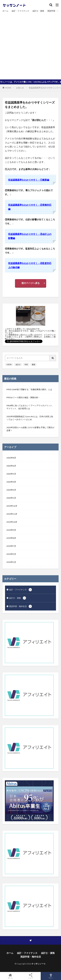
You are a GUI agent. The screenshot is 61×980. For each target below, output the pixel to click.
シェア (30, 976)
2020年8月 (11, 458)
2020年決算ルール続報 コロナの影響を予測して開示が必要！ (30, 429)
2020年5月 (11, 474)
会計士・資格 (38, 11)
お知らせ (20, 88)
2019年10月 (12, 522)
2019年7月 (11, 546)
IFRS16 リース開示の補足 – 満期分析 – (23, 397)
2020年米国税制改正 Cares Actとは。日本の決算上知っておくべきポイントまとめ (30, 418)
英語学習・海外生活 (20, 606)
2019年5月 (11, 554)
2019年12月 (12, 506)
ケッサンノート (39, 964)
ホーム (5, 11)
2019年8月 (11, 538)
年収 (26, 364)
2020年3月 (11, 490)
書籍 (34, 364)
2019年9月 (11, 530)
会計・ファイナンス (20, 11)
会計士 (18, 364)
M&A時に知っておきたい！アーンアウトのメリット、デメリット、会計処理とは (30, 407)
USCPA (9, 364)
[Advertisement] (30, 45)
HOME (8, 88)
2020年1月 (11, 498)
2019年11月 (12, 514)
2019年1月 (11, 562)
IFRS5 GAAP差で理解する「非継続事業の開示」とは (29, 389)
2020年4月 (11, 482)
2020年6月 (11, 466)
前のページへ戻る (31, 283)
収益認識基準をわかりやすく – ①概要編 (29, 180)
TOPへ (51, 976)
